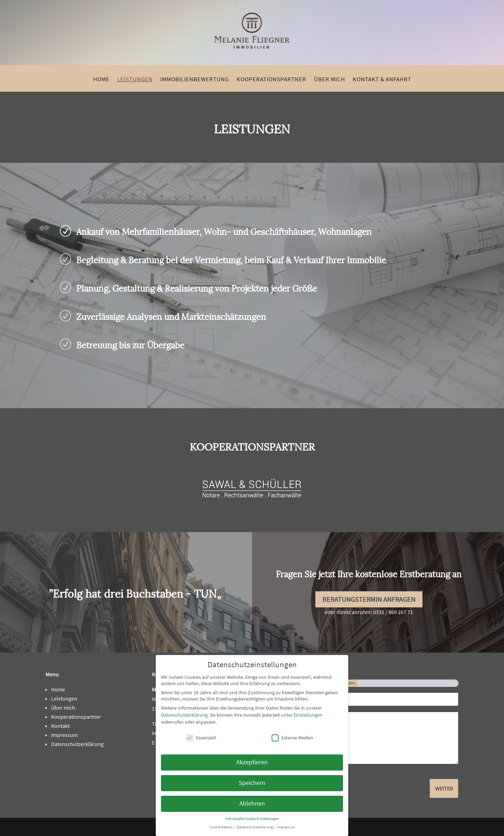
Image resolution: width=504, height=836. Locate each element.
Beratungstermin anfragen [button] (369, 599)
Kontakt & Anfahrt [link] (382, 80)
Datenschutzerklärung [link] (77, 744)
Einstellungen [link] (308, 715)
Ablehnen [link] (252, 803)
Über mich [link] (330, 80)
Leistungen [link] (135, 80)
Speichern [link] (252, 783)
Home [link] (101, 80)
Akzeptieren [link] (252, 762)
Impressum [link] (64, 735)
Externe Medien (292, 738)
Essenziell (201, 738)
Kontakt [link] (60, 726)
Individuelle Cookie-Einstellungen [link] (252, 819)
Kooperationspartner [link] (271, 80)
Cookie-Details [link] (221, 827)
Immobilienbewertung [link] (195, 80)
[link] (252, 58)
